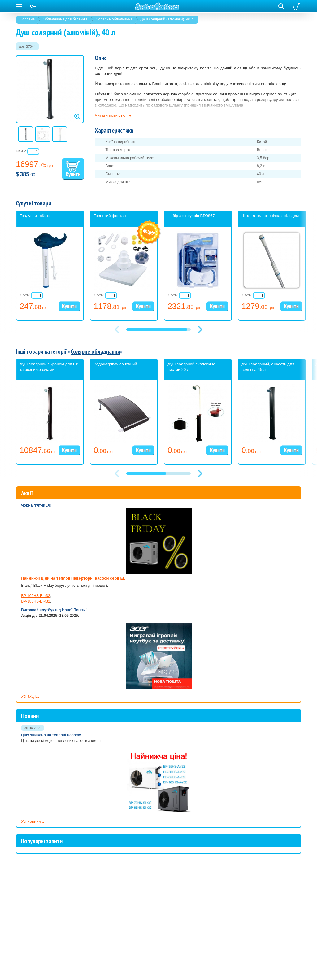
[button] (200, 329)
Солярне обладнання (114, 19)
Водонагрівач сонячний (115, 364)
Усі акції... (30, 696)
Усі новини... (33, 821)
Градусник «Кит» (35, 216)
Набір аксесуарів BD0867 (191, 216)
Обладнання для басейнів (65, 19)
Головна (28, 19)
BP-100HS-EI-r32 (35, 596)
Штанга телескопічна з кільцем (270, 216)
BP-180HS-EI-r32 (35, 601)
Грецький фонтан (110, 216)
